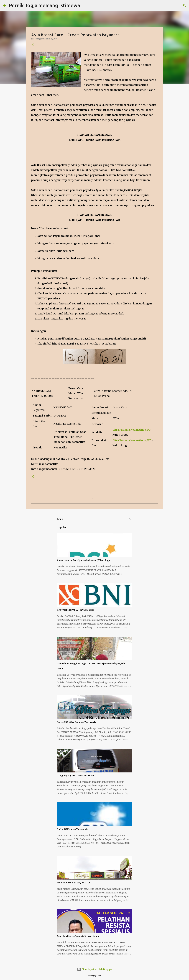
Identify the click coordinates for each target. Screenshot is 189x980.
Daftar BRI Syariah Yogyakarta (73, 829)
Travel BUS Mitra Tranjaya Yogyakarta (77, 722)
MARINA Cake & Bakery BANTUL (74, 883)
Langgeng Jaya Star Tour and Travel (76, 776)
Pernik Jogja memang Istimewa (44, 5)
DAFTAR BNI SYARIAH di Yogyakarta (76, 610)
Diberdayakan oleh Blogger (95, 969)
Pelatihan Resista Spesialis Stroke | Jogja (78, 936)
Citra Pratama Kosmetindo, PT (132, 430)
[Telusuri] (84, 5)
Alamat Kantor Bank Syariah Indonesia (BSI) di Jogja (84, 560)
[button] (33, 45)
